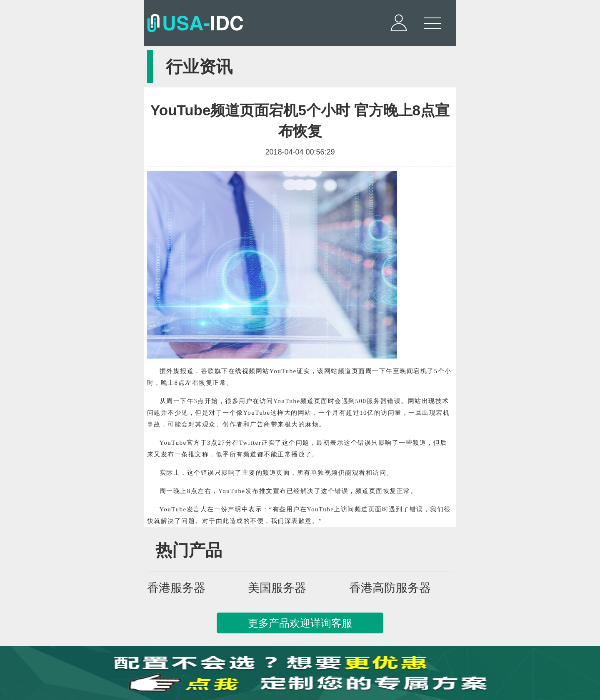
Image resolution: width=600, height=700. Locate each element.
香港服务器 (176, 588)
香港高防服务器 (390, 588)
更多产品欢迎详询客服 (300, 623)
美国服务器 (277, 588)
